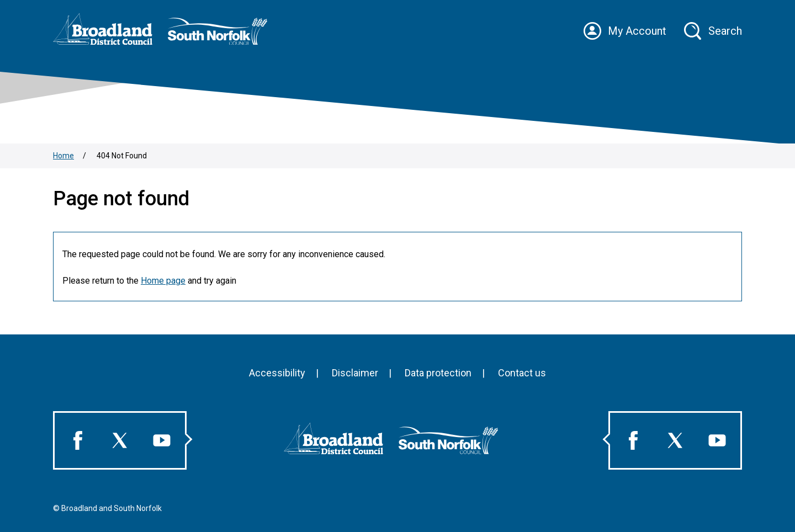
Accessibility (277, 373)
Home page (163, 281)
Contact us (522, 373)
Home (63, 156)
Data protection (438, 373)
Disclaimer (355, 373)
